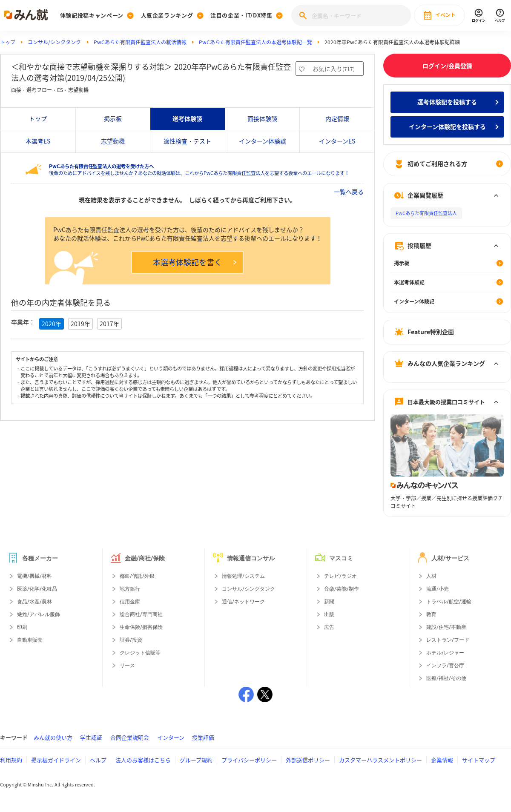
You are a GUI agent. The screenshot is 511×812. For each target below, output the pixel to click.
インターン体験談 (263, 141)
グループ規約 (196, 760)
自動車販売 (30, 640)
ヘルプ (98, 760)
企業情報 (442, 760)
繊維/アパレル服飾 (39, 614)
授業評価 (203, 737)
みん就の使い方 (53, 737)
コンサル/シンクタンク (54, 42)
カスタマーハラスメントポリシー (380, 760)
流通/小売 (438, 589)
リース (127, 666)
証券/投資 (131, 640)
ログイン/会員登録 (447, 66)
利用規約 (11, 760)
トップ (8, 42)
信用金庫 (130, 602)
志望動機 (113, 141)
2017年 (109, 324)
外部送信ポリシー (308, 760)
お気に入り (334, 69)
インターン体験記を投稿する (447, 126)
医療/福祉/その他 (446, 678)
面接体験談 (262, 118)
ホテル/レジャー (445, 653)
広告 (329, 627)
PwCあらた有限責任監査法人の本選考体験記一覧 (255, 42)
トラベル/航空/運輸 (449, 602)
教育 (431, 614)
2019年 (80, 324)
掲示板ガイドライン (56, 760)
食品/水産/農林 (34, 602)
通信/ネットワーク (243, 602)
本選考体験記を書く (195, 262)
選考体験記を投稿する (447, 102)
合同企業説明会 (130, 737)
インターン (171, 737)
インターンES (337, 141)
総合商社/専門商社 (141, 614)
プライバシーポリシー (249, 760)
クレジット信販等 (140, 653)
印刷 (22, 627)
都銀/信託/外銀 (137, 576)
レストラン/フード (448, 640)
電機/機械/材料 (34, 576)
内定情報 (337, 118)
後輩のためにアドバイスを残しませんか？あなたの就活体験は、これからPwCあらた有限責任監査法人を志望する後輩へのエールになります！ (199, 170)
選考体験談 (187, 118)
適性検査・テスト (187, 141)
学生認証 (91, 737)
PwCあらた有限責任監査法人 (426, 213)
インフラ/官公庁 (445, 666)
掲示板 (113, 118)
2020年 (52, 324)
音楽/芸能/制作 (342, 589)
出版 (329, 614)
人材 (431, 576)
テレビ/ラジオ (340, 576)
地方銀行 (130, 589)
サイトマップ (479, 760)
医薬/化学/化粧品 (37, 589)
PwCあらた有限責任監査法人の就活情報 (140, 42)
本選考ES (38, 141)
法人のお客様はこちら (143, 760)
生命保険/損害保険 (141, 627)
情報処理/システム (243, 576)
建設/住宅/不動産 (446, 627)
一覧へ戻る (349, 192)
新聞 (329, 602)
